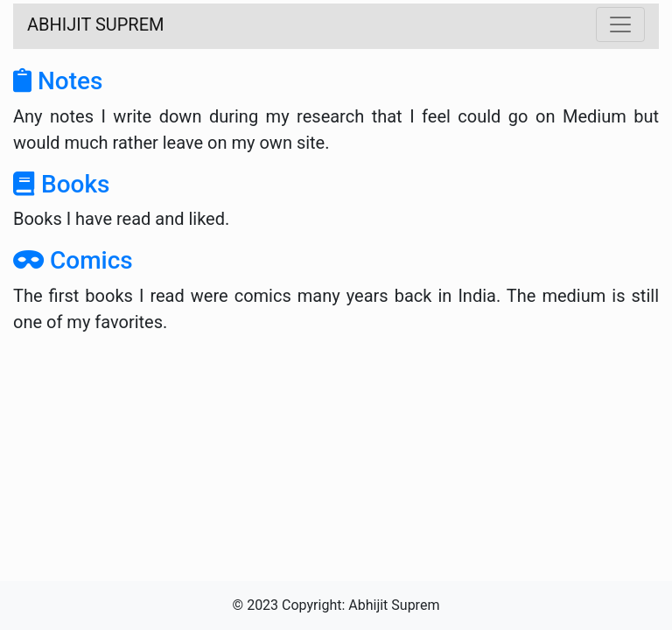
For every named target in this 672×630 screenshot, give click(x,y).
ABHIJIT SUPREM (96, 24)
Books (61, 184)
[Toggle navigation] (620, 24)
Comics (73, 260)
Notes (58, 81)
